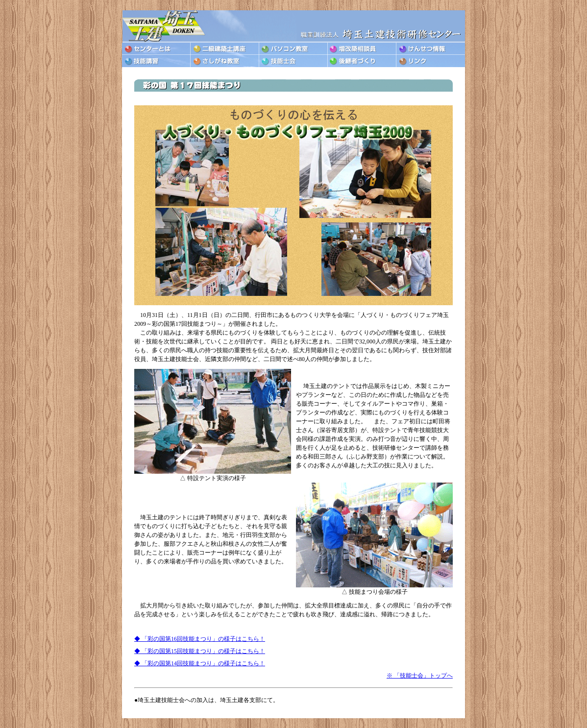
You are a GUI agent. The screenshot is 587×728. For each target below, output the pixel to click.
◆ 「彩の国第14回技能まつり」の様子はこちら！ (200, 663)
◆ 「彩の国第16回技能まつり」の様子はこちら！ (200, 639)
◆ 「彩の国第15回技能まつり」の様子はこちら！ (200, 651)
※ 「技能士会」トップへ (420, 676)
